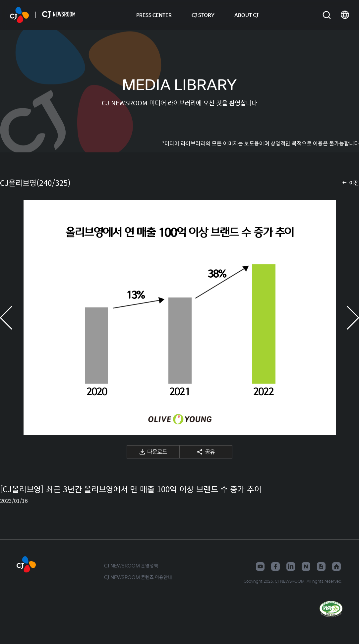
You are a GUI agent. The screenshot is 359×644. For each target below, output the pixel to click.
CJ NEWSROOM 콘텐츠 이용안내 (138, 577)
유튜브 (260, 566)
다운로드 (157, 451)
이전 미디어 (13, 318)
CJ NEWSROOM (19, 15)
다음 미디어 (346, 318)
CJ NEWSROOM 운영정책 (131, 565)
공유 (210, 451)
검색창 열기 (327, 15)
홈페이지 (336, 566)
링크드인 (291, 566)
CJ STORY (203, 15)
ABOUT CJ (246, 15)
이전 (354, 183)
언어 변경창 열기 (345, 15)
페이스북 (275, 566)
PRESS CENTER (154, 15)
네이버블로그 (306, 566)
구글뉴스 (321, 566)
